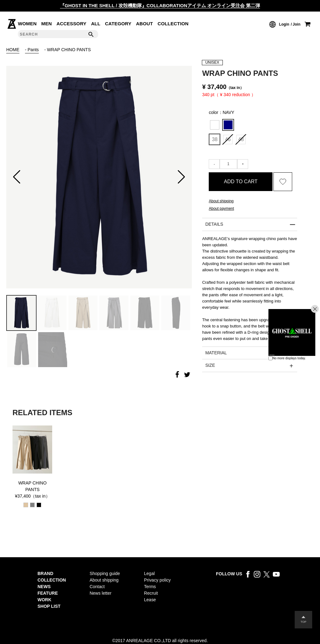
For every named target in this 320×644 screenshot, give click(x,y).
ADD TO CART (241, 182)
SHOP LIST (49, 606)
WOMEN (27, 24)
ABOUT (144, 24)
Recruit (151, 593)
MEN (47, 24)
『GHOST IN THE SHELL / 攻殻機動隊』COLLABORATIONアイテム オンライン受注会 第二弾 (160, 5)
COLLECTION (173, 24)
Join (297, 24)
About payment (221, 209)
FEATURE (48, 593)
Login (284, 24)
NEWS (44, 587)
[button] (17, 177)
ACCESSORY (72, 24)
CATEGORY (118, 24)
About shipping (221, 201)
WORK (44, 600)
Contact (97, 587)
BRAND (45, 573)
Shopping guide (105, 573)
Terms (150, 587)
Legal (149, 573)
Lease (150, 600)
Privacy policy (157, 580)
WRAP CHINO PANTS (32, 486)
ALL (96, 24)
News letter (101, 593)
